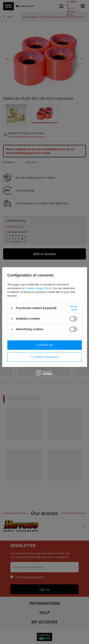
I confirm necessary (45, 357)
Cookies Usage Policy (38, 288)
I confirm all (44, 345)
